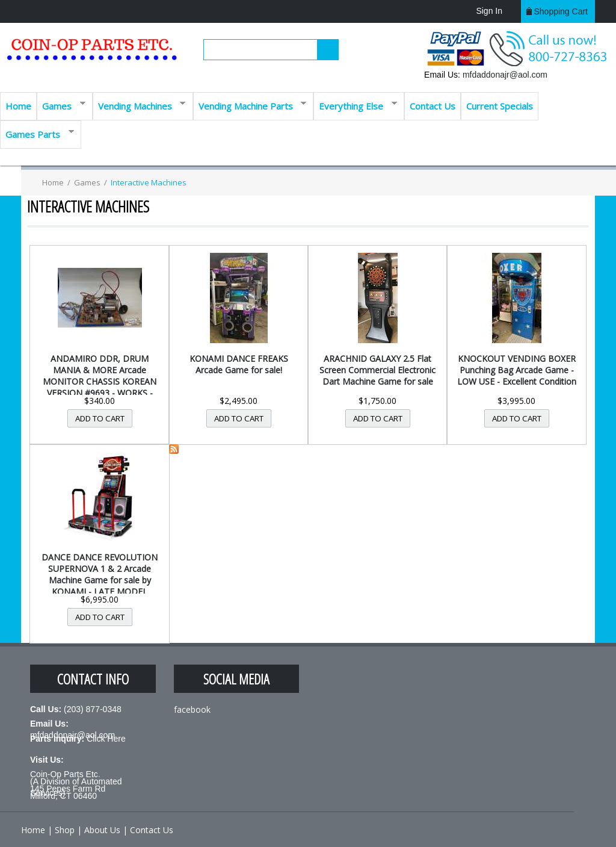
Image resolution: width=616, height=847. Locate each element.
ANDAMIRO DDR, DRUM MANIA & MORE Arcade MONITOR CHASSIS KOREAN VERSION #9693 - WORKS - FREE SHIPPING (100, 381)
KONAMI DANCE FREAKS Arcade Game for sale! (239, 364)
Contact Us (433, 106)
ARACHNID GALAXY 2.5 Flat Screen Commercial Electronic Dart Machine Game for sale (377, 370)
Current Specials (500, 106)
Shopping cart (561, 11)
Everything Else (355, 105)
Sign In (489, 11)
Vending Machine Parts (250, 105)
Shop (65, 830)
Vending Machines (139, 105)
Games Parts (37, 133)
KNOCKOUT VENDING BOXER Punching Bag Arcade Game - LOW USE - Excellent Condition (517, 370)
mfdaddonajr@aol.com (505, 75)
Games (61, 105)
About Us (102, 830)
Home (18, 106)
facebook (192, 709)
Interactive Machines (149, 182)
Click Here (106, 739)
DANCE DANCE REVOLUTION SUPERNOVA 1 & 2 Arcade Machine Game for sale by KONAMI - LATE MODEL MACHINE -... (100, 580)
